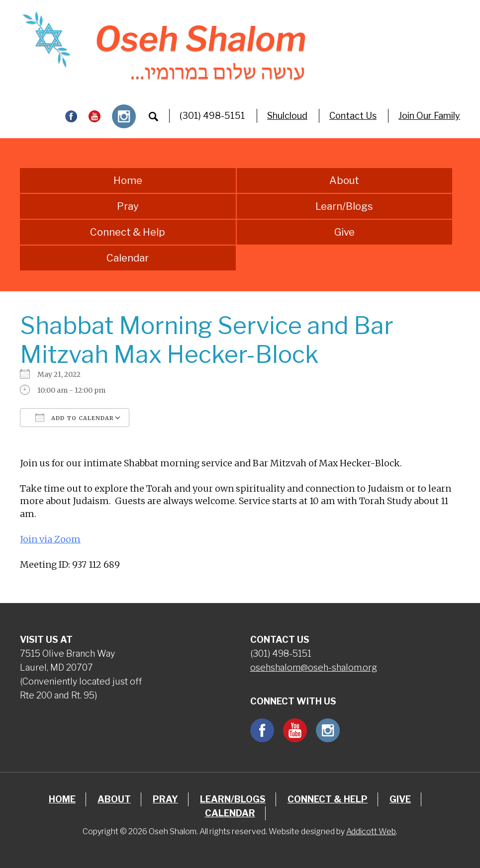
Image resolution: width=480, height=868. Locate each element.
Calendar (128, 258)
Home (128, 180)
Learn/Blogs (344, 206)
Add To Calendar (75, 418)
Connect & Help (128, 232)
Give (344, 232)
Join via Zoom (50, 539)
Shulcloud (287, 116)
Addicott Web (371, 831)
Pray (128, 206)
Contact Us (353, 116)
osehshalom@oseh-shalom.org (314, 667)
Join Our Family (429, 116)
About (344, 180)
